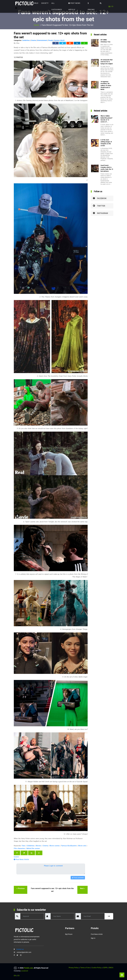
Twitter (99, 206)
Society (45, 3)
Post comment (78, 878)
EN (109, 6)
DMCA (111, 968)
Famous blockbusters (69, 846)
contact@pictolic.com (24, 952)
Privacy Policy (74, 968)
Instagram (100, 213)
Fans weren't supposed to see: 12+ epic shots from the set (52, 890)
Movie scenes (55, 846)
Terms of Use (85, 968)
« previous (21, 888)
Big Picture (69, 934)
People (51, 40)
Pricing (91, 6)
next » (82, 888)
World (35, 3)
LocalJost (24, 971)
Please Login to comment (53, 866)
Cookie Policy (96, 968)
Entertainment (42, 40)
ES (112, 6)
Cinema (33, 40)
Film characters (19, 848)
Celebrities (26, 40)
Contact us (20, 949)
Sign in (93, 938)
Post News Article (74, 6)
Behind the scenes (33, 848)
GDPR (105, 968)
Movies (38, 846)
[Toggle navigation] (16, 8)
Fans (23, 846)
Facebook (100, 198)
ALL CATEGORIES (57, 6)
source (16, 857)
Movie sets (82, 846)
